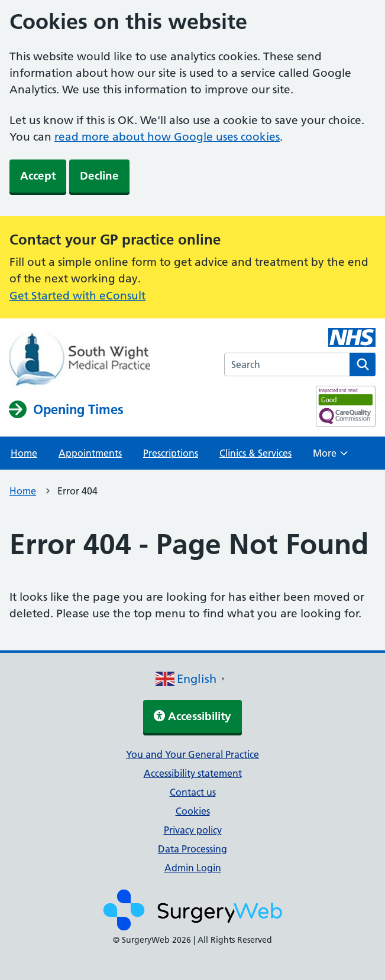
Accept (38, 176)
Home (24, 453)
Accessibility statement (193, 773)
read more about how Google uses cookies (167, 137)
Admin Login (193, 868)
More (330, 457)
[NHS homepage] (80, 359)
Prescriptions (171, 453)
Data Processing (192, 849)
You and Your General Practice (192, 754)
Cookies (193, 811)
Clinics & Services (255, 453)
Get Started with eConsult (77, 296)
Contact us (193, 792)
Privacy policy (193, 830)
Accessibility (192, 716)
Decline (99, 176)
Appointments (90, 453)
